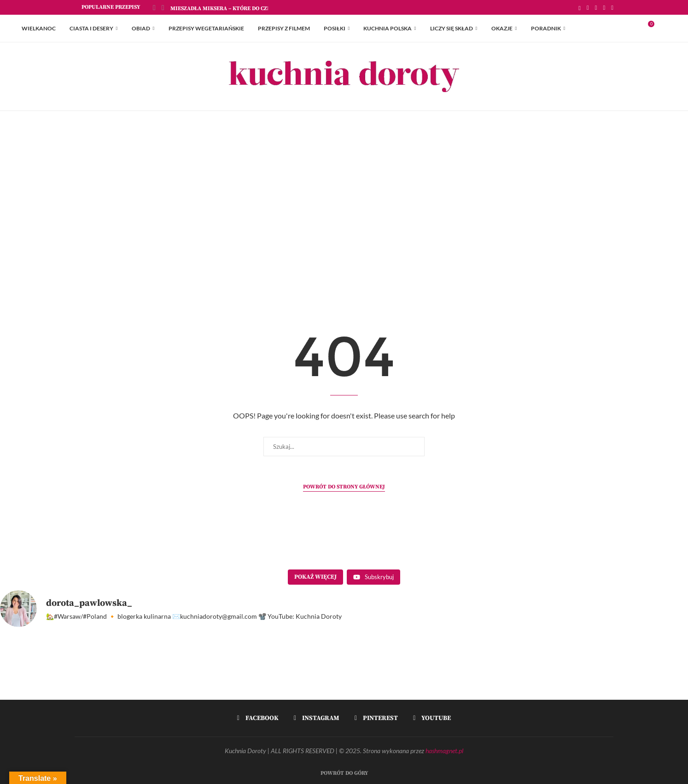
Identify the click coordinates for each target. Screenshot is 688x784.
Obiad (141, 28)
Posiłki (335, 28)
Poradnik (546, 28)
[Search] (662, 29)
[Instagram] (596, 7)
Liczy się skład (452, 28)
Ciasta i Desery (91, 28)
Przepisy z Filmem (284, 28)
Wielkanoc (39, 28)
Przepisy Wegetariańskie (206, 28)
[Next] (163, 7)
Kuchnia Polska (388, 28)
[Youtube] (612, 7)
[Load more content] (315, 577)
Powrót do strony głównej (344, 487)
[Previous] (154, 7)
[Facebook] (588, 7)
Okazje (502, 28)
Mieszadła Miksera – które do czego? (225, 9)
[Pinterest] (604, 7)
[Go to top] (344, 772)
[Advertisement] (344, 203)
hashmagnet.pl (444, 751)
